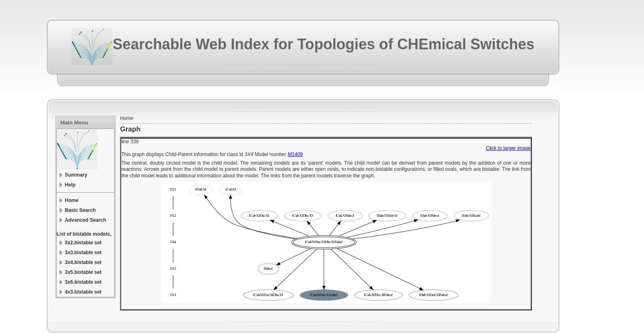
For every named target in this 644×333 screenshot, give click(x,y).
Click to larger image (508, 148)
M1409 (295, 154)
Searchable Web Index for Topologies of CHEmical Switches (323, 44)
